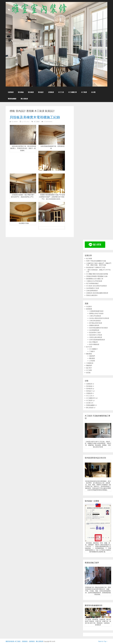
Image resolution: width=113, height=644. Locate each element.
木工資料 (89, 370)
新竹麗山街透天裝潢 (96, 323)
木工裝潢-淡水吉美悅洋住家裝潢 (96, 286)
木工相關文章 (72, 92)
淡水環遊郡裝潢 (94, 330)
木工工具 (61, 92)
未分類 (93, 92)
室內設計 (41, 92)
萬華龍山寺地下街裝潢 (96, 313)
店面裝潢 (51, 92)
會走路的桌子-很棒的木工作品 (96, 267)
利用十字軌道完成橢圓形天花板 (96, 261)
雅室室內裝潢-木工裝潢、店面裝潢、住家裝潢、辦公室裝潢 (24, 641)
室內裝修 (21, 92)
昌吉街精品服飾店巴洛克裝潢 (98, 328)
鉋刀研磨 (89, 259)
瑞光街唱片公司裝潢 (96, 335)
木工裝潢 (84, 92)
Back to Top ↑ (103, 641)
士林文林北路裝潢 (95, 321)
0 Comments (48, 122)
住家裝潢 (11, 92)
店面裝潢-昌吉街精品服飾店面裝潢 (97, 293)
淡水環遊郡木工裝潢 (93, 288)
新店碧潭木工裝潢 (95, 333)
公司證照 (92, 361)
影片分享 (89, 347)
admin (16, 122)
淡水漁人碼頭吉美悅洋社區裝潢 (99, 318)
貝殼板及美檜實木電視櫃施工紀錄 (35, 117)
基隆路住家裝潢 (94, 325)
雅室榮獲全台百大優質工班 (95, 279)
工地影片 (92, 351)
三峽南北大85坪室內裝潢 (94, 281)
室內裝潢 (31, 92)
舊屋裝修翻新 (12, 99)
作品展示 (89, 307)
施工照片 (89, 368)
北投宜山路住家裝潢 (96, 337)
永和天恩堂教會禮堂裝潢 (97, 340)
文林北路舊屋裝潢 (92, 291)
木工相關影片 (93, 349)
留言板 (88, 373)
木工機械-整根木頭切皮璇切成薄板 (97, 274)
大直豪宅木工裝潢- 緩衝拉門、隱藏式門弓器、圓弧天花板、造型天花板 (99, 264)
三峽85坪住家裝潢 (95, 316)
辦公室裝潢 (24, 99)
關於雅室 (89, 354)
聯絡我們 (89, 365)
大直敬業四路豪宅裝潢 (96, 311)
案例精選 (89, 309)
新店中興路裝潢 (94, 344)
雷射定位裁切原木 (92, 295)
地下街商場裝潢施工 (93, 283)
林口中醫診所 (93, 342)
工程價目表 (90, 363)
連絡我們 (92, 356)
